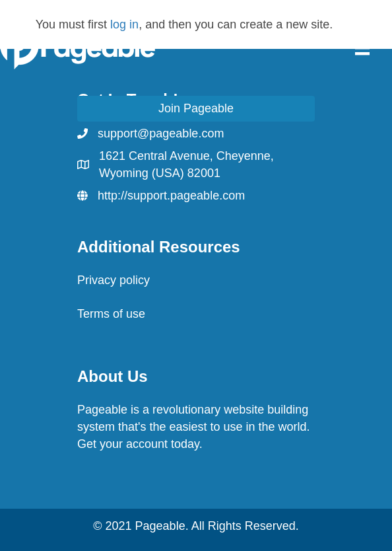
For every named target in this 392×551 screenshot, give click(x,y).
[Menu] (362, 48)
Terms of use (111, 314)
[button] (196, 109)
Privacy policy (114, 280)
